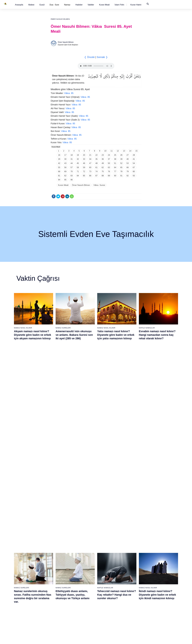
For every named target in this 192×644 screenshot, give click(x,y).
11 (112, 151)
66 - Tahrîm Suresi (105, 577)
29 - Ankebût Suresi (55, 582)
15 (136, 151)
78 (121, 171)
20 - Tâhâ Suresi (54, 543)
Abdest (31, 5)
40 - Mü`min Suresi (80, 547)
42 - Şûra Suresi (79, 556)
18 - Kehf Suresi (28, 616)
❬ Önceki (89, 57)
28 (134, 155)
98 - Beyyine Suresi (156, 552)
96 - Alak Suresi (155, 543)
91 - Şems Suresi (130, 603)
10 (105, 151)
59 (84, 167)
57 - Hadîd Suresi (79, 620)
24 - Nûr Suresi (53, 560)
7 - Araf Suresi (27, 569)
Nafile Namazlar (147, 328)
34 (90, 159)
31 (72, 159)
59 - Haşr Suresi (104, 547)
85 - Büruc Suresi (130, 577)
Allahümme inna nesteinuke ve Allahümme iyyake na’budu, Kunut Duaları (75, 453)
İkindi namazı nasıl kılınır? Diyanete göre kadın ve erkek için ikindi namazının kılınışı (157, 394)
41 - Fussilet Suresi (80, 552)
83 (72, 176)
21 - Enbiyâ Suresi (54, 547)
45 (78, 163)
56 (65, 167)
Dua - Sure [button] (54, 5)
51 (115, 163)
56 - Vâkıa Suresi (79, 616)
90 (115, 176)
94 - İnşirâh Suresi (130, 616)
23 (103, 155)
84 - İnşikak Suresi (130, 573)
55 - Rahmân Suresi (80, 612)
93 (134, 176)
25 (115, 155)
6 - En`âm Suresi (28, 564)
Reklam (133, 640)
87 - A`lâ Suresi (129, 586)
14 (130, 151)
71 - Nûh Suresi (104, 599)
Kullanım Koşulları (120, 640)
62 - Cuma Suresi (105, 560)
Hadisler (79, 5)
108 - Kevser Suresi (156, 595)
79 (128, 171)
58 (78, 167)
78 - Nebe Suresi (130, 547)
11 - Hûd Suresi (28, 586)
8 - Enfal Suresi (28, 573)
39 (121, 159)
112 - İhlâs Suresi (156, 612)
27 (128, 155)
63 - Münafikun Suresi (106, 564)
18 (72, 155)
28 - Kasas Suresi (54, 577)
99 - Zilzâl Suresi (155, 556)
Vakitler (91, 5)
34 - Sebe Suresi (54, 603)
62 (103, 167)
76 (109, 171)
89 (109, 176)
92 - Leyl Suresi (129, 607)
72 (84, 171)
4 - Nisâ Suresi (28, 556)
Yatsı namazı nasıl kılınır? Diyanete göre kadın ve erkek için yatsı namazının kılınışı (116, 335)
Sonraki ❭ (102, 57)
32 (78, 159)
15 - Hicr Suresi (28, 603)
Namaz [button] (67, 5)
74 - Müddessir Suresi (106, 612)
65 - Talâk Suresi (104, 573)
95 (65, 180)
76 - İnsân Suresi (105, 620)
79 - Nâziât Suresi (130, 552)
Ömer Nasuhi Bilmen (60, 19)
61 (96, 167)
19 (78, 155)
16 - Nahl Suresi (28, 607)
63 (109, 167)
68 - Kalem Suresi (105, 586)
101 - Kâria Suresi (156, 564)
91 (121, 176)
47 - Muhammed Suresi (82, 577)
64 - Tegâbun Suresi (106, 569)
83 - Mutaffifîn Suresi (131, 569)
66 (128, 167)
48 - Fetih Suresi (79, 582)
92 (128, 176)
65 (121, 167)
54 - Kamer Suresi (80, 607)
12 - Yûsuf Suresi (28, 590)
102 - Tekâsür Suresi (157, 569)
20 (84, 155)
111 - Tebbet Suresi (156, 607)
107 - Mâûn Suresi (156, 590)
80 (134, 171)
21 (90, 155)
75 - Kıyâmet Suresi (106, 616)
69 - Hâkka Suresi (105, 590)
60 (90, 167)
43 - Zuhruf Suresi (80, 560)
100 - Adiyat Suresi (156, 560)
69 (65, 171)
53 (128, 163)
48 (96, 163)
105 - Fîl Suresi (155, 582)
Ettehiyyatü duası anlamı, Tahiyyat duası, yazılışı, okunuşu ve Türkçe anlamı (72, 394)
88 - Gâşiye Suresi (130, 590)
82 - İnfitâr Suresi (130, 564)
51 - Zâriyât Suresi (80, 595)
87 (96, 176)
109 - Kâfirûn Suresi (156, 599)
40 (128, 159)
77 (115, 171)
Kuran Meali (104, 5)
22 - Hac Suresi (53, 552)
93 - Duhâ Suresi (130, 612)
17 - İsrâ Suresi (28, 612)
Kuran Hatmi (136, 5)
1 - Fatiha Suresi (28, 543)
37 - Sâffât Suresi (54, 616)
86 (90, 176)
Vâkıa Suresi (99, 185)
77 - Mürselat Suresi (131, 543)
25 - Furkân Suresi (54, 564)
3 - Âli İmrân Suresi (29, 552)
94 (59, 180)
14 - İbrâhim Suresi (29, 599)
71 (78, 171)
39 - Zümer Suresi (79, 543)
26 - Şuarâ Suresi (54, 569)
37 (109, 159)
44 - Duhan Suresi (79, 564)
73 (90, 171)
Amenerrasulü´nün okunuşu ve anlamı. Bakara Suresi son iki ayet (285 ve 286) (74, 335)
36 (103, 159)
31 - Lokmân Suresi (55, 590)
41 (134, 159)
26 (121, 155)
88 (103, 176)
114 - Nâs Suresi (155, 620)
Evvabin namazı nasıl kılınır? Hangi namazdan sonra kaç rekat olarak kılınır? (157, 335)
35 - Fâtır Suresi (53, 607)
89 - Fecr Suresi (129, 595)
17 (65, 155)
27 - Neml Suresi (54, 573)
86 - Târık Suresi (130, 582)
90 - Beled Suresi (130, 599)
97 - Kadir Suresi (155, 547)
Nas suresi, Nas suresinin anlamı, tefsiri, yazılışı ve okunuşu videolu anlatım (30, 453)
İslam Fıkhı (119, 5)
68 (59, 171)
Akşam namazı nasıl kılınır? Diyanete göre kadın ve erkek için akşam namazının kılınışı (33, 335)
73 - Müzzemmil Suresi (107, 607)
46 (84, 163)
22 (96, 155)
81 (59, 176)
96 (72, 180)
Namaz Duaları (63, 446)
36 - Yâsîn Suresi (54, 612)
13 (124, 151)
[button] (19, 5)
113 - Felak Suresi (156, 616)
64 (115, 167)
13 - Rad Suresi (28, 595)
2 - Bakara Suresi (29, 547)
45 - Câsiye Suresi (80, 569)
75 (103, 171)
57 (72, 167)
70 (72, 171)
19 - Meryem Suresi (29, 620)
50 (109, 163)
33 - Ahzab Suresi (54, 599)
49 (103, 163)
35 (96, 159)
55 (59, 167)
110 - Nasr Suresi (156, 603)
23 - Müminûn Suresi (55, 556)
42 (59, 163)
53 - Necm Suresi (79, 603)
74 (96, 171)
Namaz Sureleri (63, 328)
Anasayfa (19, 5)
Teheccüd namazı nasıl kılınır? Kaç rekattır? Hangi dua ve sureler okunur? (117, 394)
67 (134, 167)
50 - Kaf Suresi (78, 590)
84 (78, 176)
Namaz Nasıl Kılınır (23, 328)
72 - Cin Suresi (104, 603)
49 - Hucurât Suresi (80, 586)
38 (115, 159)
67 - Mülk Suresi (104, 582)
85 (84, 176)
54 (134, 163)
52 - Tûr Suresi (78, 599)
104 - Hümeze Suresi (157, 577)
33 (84, 159)
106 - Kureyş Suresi (156, 586)
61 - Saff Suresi (104, 556)
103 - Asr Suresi (155, 573)
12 (118, 151)
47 (90, 163)
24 (109, 155)
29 (59, 159)
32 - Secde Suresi (54, 595)
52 (121, 163)
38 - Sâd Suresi (53, 620)
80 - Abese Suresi (130, 556)
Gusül (42, 5)
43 (65, 163)
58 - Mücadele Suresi (106, 543)
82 (65, 176)
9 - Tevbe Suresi (28, 577)
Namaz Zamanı (163, 640)
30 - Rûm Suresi (53, 586)
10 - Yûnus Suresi (29, 582)
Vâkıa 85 (69, 93)
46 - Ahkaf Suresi (79, 573)
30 (65, 159)
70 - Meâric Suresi (105, 595)
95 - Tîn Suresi (129, 620)
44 (72, 163)
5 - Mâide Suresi (28, 560)
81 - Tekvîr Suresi (130, 560)
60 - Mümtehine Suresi (106, 552)
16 (59, 155)
